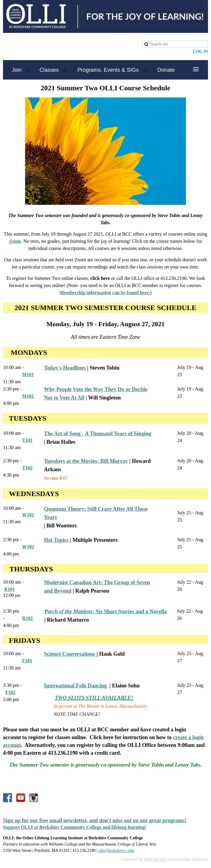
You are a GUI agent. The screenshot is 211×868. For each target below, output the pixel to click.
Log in (201, 52)
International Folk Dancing (76, 686)
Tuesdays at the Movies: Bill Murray (86, 461)
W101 (28, 515)
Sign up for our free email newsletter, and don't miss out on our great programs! (95, 820)
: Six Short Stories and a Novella (106, 611)
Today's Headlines (65, 368)
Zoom (15, 241)
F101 (27, 661)
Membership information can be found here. (105, 293)
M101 (28, 374)
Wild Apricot (155, 859)
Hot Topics (56, 540)
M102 (28, 396)
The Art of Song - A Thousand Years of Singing (98, 434)
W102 (28, 547)
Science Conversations (69, 654)
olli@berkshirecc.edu (116, 851)
